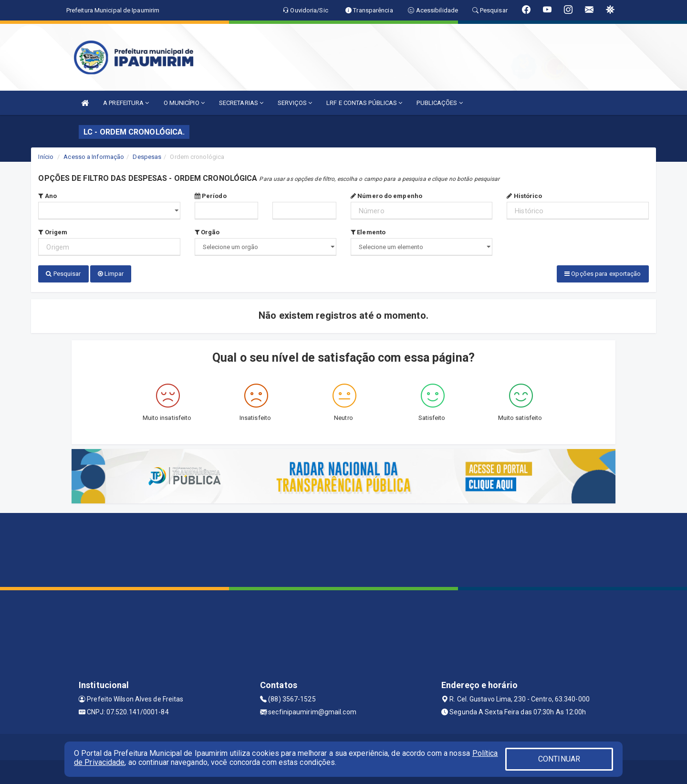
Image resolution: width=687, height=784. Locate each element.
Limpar (111, 274)
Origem (53, 232)
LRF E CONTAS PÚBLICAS (364, 103)
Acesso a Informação (94, 157)
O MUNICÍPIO (184, 103)
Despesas (147, 157)
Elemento (368, 232)
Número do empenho (386, 196)
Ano (47, 196)
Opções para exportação (603, 274)
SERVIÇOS (295, 103)
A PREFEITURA (126, 103)
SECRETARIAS (241, 103)
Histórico (524, 196)
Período (211, 196)
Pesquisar (63, 274)
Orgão (207, 232)
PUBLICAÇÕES (439, 103)
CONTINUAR (559, 759)
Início (46, 157)
